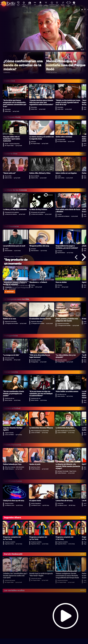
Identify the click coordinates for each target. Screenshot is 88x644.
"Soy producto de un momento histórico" (16, 263)
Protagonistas (55, 5)
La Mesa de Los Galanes (25, 5)
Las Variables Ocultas (72, 5)
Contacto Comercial (75, 9)
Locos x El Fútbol (60, 5)
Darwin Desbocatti (13, 5)
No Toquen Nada (7, 5)
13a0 (37, 5)
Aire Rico (31, 5)
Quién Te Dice (19, 5)
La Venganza (49, 5)
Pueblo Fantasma (43, 5)
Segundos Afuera (66, 5)
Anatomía (78, 5)
